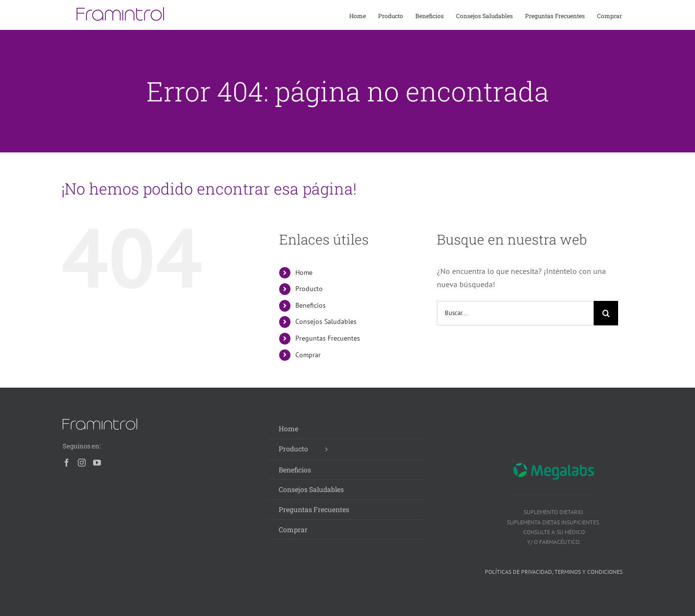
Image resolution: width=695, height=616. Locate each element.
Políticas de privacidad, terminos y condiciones (554, 572)
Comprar (308, 355)
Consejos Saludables (326, 321)
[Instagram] (82, 463)
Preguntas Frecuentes (328, 338)
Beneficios (311, 305)
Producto (309, 289)
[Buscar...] (515, 313)
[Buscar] (606, 313)
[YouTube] (97, 463)
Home (304, 272)
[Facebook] (67, 463)
